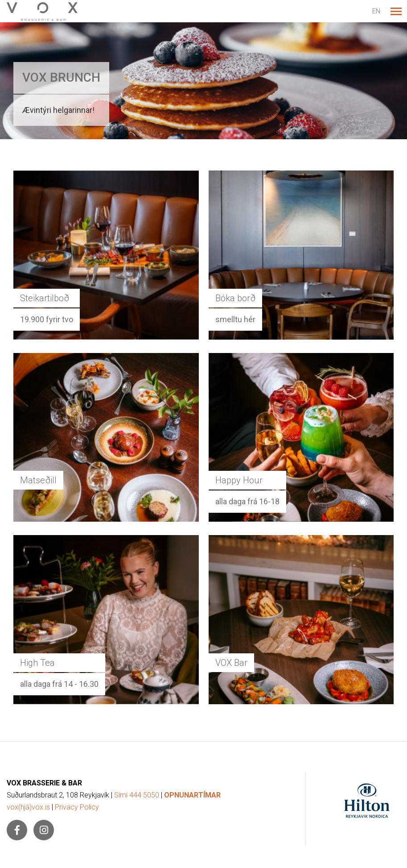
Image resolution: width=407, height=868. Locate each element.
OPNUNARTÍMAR (192, 795)
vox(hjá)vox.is (28, 807)
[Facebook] (17, 830)
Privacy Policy (77, 807)
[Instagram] (44, 830)
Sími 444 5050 (137, 795)
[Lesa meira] (203, 81)
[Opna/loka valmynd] (396, 11)
